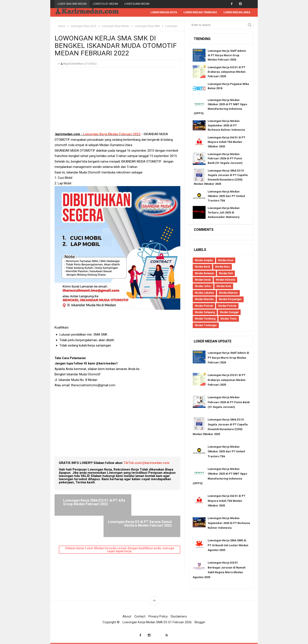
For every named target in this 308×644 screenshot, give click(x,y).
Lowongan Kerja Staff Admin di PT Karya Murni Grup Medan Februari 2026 (227, 56)
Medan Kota (224, 286)
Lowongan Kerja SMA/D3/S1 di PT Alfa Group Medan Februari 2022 (88, 504)
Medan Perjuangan (230, 299)
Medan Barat (202, 267)
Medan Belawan (204, 274)
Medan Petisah (204, 306)
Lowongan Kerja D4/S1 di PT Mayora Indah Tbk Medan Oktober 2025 (227, 142)
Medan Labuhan (204, 293)
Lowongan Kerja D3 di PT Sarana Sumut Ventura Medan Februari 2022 (148, 504)
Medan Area (226, 261)
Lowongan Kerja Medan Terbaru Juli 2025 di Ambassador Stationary (224, 213)
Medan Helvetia (225, 280)
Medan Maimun (228, 293)
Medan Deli (226, 274)
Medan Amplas (204, 261)
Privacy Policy (158, 617)
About (127, 617)
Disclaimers (179, 617)
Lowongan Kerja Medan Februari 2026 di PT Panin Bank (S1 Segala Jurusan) (225, 159)
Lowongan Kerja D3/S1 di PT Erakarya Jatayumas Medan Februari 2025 (227, 72)
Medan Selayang (205, 312)
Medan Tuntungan (206, 326)
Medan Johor (203, 286)
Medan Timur (229, 319)
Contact (140, 617)
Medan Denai (203, 280)
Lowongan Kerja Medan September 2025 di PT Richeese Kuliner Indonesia (226, 126)
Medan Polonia (227, 306)
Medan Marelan (204, 299)
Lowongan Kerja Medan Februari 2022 (112, 134)
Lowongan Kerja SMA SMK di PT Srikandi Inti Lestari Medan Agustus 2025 (228, 545)
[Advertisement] (117, 102)
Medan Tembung (205, 319)
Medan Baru (222, 267)
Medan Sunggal (229, 312)
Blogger (200, 622)
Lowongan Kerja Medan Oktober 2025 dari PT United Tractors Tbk (226, 196)
